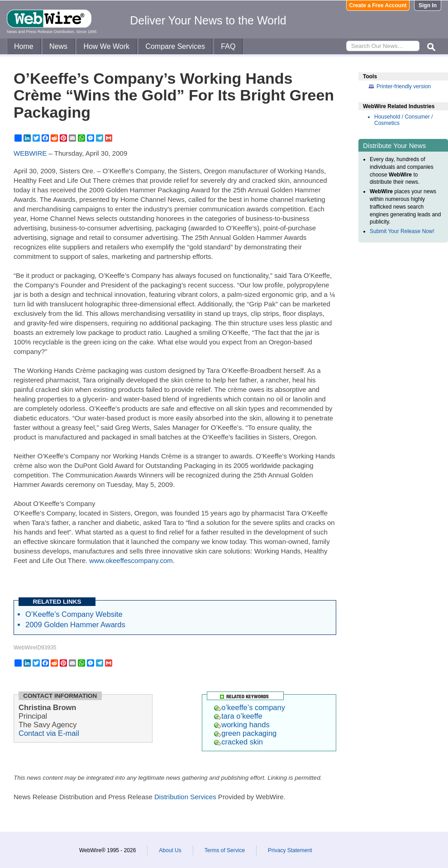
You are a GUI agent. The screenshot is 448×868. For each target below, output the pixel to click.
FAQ (228, 46)
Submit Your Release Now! (402, 231)
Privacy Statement (290, 850)
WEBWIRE (30, 153)
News (58, 46)
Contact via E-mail (49, 733)
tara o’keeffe (238, 716)
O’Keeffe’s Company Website (74, 614)
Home (24, 46)
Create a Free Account (378, 5)
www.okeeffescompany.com (131, 560)
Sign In (428, 5)
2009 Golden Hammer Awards (75, 625)
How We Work (106, 46)
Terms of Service (225, 850)
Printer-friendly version (404, 86)
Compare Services (175, 46)
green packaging (245, 733)
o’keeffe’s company (250, 707)
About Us (170, 850)
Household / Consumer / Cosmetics (403, 120)
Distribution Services (185, 797)
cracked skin (238, 742)
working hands (242, 725)
